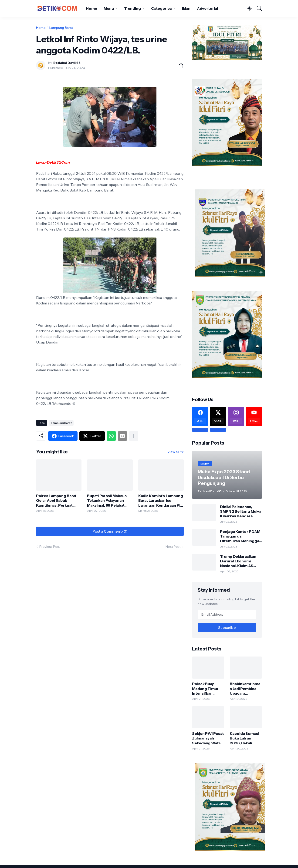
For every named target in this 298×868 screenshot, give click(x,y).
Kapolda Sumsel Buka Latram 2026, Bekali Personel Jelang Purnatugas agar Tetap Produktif (245, 738)
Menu (109, 8)
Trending (132, 8)
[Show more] (134, 436)
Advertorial (207, 8)
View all (173, 452)
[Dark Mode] (247, 8)
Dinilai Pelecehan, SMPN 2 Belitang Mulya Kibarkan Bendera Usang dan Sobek (241, 511)
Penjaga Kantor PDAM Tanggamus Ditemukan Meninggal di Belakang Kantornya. (241, 536)
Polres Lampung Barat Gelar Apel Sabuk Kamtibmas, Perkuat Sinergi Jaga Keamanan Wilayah (57, 500)
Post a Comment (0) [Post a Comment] (110, 531)
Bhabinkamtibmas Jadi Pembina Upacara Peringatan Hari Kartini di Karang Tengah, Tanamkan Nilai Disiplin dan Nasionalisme (245, 688)
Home (91, 8)
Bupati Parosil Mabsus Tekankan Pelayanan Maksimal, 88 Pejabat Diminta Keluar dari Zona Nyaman (109, 500)
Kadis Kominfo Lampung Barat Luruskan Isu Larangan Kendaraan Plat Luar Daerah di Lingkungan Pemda (161, 500)
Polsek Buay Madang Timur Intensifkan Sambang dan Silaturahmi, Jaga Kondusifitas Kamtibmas (207, 688)
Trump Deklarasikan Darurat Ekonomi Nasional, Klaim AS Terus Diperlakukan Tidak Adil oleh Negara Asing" (240, 561)
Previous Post (50, 547)
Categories (161, 8)
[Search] (257, 8)
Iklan (186, 8)
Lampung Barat (61, 28)
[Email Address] (227, 614)
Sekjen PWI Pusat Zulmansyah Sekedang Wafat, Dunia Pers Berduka (208, 738)
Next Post (173, 547)
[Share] (179, 65)
